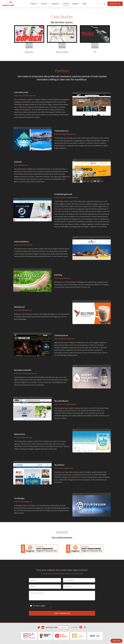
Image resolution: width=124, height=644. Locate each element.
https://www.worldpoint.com (64, 468)
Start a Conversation (62, 613)
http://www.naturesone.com (23, 437)
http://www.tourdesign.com (23, 502)
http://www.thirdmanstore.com (64, 339)
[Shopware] (78, 636)
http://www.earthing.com (63, 278)
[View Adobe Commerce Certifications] (81, 627)
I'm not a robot (39, 606)
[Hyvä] (95, 636)
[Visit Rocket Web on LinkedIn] (43, 627)
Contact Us (115, 4)
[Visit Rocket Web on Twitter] (39, 627)
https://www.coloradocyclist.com (25, 96)
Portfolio (66, 4)
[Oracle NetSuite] (29, 636)
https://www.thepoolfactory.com (65, 134)
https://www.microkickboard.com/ (65, 404)
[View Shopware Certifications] (85, 627)
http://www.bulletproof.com (23, 310)
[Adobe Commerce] (61, 636)
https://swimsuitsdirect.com (23, 245)
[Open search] (104, 4)
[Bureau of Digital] (45, 636)
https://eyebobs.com (21, 165)
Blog (84, 4)
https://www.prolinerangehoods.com (66, 197)
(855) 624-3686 (51, 627)
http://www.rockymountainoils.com (26, 373)
